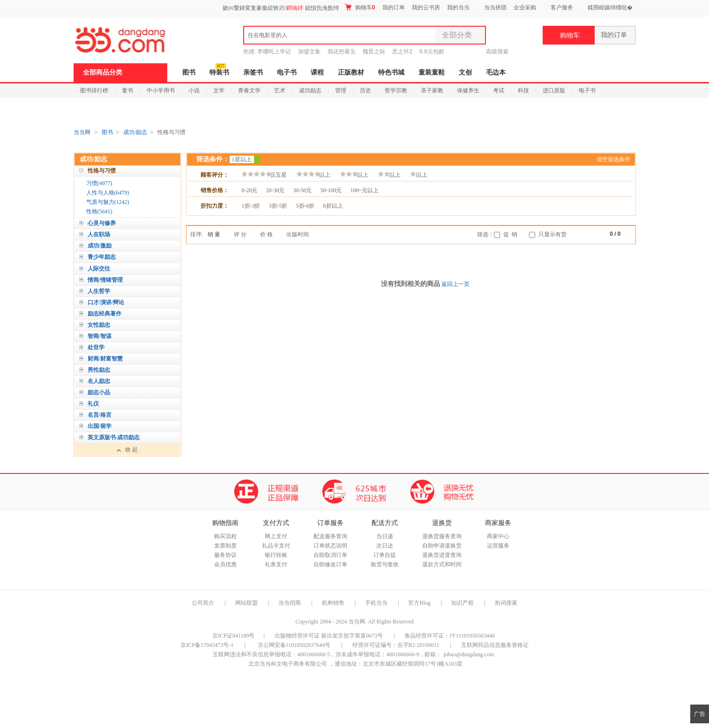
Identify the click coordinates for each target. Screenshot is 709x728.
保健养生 (468, 90)
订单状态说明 (330, 546)
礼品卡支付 (276, 546)
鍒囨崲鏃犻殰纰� (610, 8)
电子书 (287, 72)
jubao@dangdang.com (469, 654)
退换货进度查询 (442, 555)
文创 (465, 72)
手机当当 (376, 603)
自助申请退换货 (442, 546)
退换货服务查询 (442, 536)
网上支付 (276, 536)
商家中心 (498, 536)
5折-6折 (306, 206)
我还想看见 (342, 52)
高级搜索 (497, 52)
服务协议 (225, 555)
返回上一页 (455, 284)
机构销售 (333, 603)
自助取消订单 (330, 555)
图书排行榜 (94, 90)
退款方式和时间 (442, 564)
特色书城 (391, 72)
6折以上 (333, 206)
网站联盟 (246, 603)
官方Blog (419, 603)
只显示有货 (552, 234)
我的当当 (458, 8)
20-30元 (276, 190)
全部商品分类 (103, 72)
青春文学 (249, 90)
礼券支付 (276, 564)
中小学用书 (161, 90)
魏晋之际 (374, 52)
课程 (317, 72)
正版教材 (351, 72)
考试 (499, 90)
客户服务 (562, 8)
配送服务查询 (330, 536)
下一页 (627, 235)
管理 (341, 90)
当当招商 (290, 603)
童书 (127, 90)
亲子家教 (432, 90)
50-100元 (331, 190)
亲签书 (253, 72)
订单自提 (385, 555)
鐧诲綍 (295, 8)
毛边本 (496, 72)
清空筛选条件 (613, 159)
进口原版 (554, 90)
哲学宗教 (396, 90)
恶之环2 (402, 52)
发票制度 (225, 546)
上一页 (603, 235)
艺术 (280, 90)
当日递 (385, 536)
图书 (189, 72)
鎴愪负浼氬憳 (322, 8)
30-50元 (303, 190)
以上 (313, 175)
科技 (523, 90)
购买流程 (225, 536)
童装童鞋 (432, 72)
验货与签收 (385, 564)
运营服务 (498, 546)
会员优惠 (225, 564)
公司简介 (203, 603)
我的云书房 (426, 8)
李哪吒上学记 (274, 52)
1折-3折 (251, 206)
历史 (366, 90)
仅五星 (264, 175)
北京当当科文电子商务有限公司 (288, 664)
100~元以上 (365, 190)
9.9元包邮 (432, 52)
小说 (194, 90)
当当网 (82, 132)
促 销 (510, 234)
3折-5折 (278, 206)
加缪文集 (309, 52)
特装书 (219, 72)
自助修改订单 (330, 564)
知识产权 (463, 603)
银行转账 (276, 555)
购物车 (360, 7)
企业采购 (525, 8)
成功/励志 (135, 132)
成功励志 (310, 90)
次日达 (385, 546)
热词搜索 (506, 603)
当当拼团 (495, 8)
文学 (219, 90)
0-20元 (250, 190)
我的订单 (394, 8)
